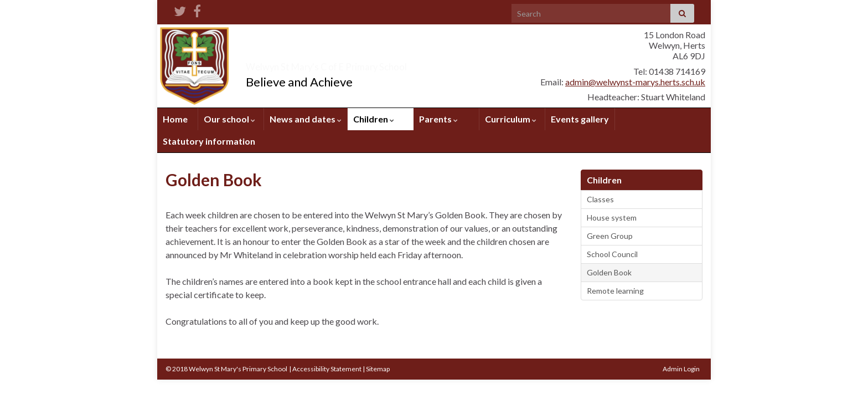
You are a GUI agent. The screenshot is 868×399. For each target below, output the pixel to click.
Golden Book (609, 272)
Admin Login (681, 369)
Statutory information (209, 141)
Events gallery (580, 119)
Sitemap (378, 369)
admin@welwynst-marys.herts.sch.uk (635, 82)
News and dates (306, 119)
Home (175, 119)
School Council (612, 254)
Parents (438, 119)
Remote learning (615, 291)
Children (374, 119)
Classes (600, 199)
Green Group (610, 236)
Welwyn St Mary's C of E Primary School (389, 63)
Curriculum (511, 119)
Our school (229, 119)
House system (612, 218)
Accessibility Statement (327, 369)
